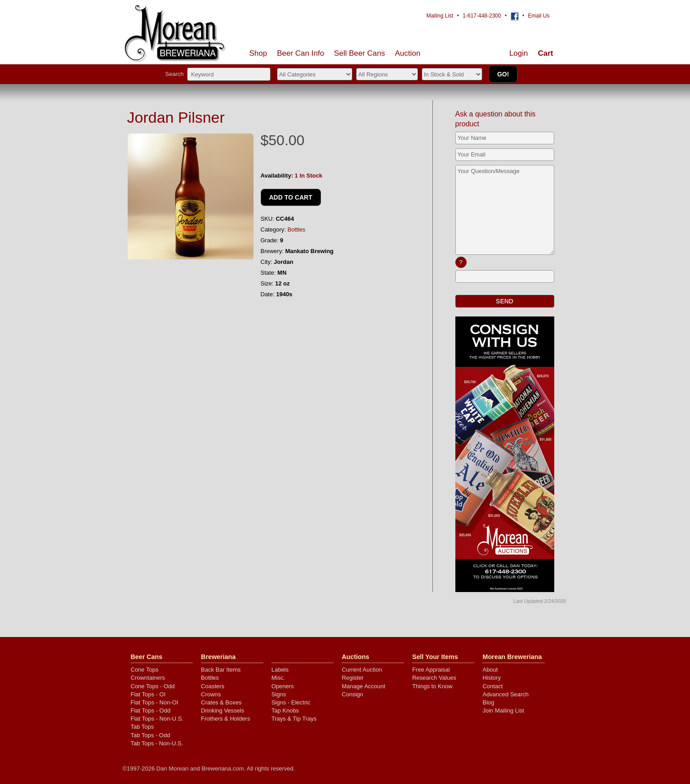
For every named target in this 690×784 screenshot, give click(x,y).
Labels (280, 670)
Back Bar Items (221, 670)
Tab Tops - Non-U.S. (157, 743)
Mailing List (440, 16)
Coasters (213, 686)
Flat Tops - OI (148, 694)
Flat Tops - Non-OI (155, 702)
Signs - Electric (291, 702)
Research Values (434, 678)
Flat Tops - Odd (151, 710)
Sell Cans (359, 53)
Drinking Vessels (223, 710)
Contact (492, 686)
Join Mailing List (503, 710)
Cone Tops (145, 670)
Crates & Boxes (221, 702)
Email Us (539, 16)
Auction (408, 53)
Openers (283, 686)
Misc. (278, 678)
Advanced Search (505, 694)
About (490, 670)
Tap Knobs (285, 710)
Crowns (211, 694)
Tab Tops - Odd (151, 735)
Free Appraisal (431, 670)
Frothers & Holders (225, 719)
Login (519, 53)
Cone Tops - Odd (153, 686)
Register (352, 678)
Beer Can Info (300, 53)
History (491, 678)
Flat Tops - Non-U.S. (157, 719)
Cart (545, 53)
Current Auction (362, 670)
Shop (258, 53)
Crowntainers (148, 678)
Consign (352, 694)
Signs (279, 694)
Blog (488, 702)
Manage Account (363, 686)
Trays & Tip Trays (294, 719)
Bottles (297, 229)
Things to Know (432, 686)
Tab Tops (142, 727)
